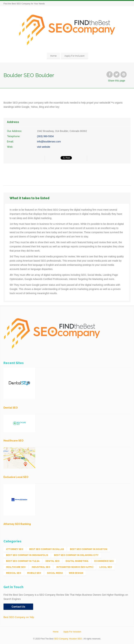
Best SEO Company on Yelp (19, 617)
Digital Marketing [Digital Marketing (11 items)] (77, 561)
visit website (44, 147)
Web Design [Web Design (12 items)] (76, 573)
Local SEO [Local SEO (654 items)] (106, 567)
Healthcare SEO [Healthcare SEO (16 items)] (16, 567)
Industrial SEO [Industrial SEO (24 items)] (41, 567)
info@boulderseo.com (49, 142)
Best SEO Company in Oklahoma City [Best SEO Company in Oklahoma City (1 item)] (76, 555)
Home (53, 56)
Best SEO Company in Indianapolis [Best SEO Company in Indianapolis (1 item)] (27, 555)
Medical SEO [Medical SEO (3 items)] (14, 573)
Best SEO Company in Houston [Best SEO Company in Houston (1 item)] (89, 549)
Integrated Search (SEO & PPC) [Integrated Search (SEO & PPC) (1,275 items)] (75, 567)
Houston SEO (75, 639)
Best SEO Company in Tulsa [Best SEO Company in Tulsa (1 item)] (23, 561)
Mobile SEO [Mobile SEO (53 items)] (34, 573)
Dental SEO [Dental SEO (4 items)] (53, 561)
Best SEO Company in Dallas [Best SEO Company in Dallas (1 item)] (47, 549)
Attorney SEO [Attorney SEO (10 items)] (15, 549)
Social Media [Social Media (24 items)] (55, 573)
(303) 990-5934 (45, 136)
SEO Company (61, 639)
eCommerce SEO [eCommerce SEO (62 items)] (104, 561)
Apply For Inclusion (75, 56)
